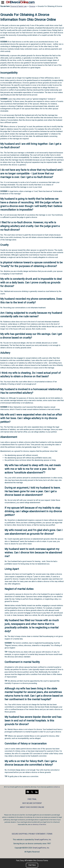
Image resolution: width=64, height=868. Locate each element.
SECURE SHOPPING (19, 834)
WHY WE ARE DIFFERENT (32, 803)
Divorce (32, 6)
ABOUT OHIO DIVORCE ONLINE (32, 807)
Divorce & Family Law (19, 6)
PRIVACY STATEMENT (37, 834)
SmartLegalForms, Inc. (43, 840)
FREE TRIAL (32, 799)
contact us (56, 787)
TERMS (50, 834)
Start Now (32, 865)
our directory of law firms (38, 824)
